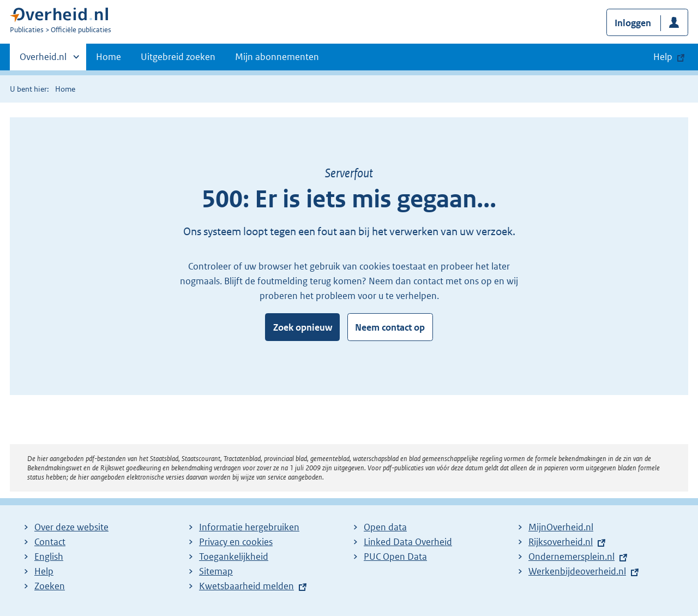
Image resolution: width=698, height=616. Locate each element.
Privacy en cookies (236, 542)
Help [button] (663, 57)
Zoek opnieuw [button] (303, 327)
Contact (50, 542)
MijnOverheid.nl (561, 527)
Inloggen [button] (633, 23)
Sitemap (216, 571)
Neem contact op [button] (390, 327)
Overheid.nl (43, 60)
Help (44, 571)
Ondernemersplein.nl (571, 557)
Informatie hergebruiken (249, 527)
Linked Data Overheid (408, 542)
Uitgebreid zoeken (178, 57)
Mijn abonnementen (277, 57)
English (49, 557)
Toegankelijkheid (234, 557)
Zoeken (50, 586)
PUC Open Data (395, 557)
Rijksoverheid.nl (561, 542)
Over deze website (71, 527)
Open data (385, 527)
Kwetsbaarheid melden (246, 586)
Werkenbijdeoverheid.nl (577, 571)
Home (109, 57)
